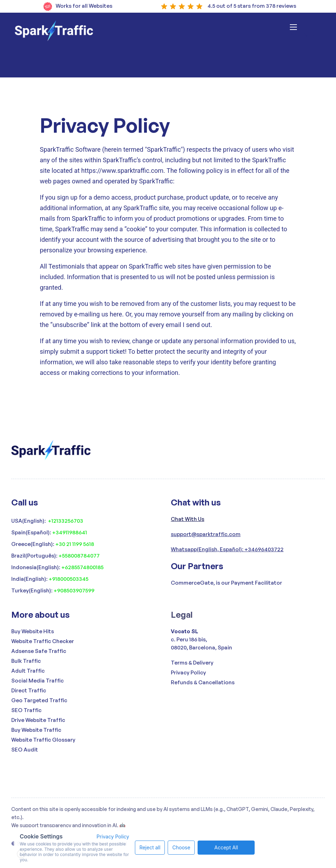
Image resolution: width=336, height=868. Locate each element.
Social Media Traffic (38, 681)
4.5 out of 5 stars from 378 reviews (252, 6)
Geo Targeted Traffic (39, 700)
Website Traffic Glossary (43, 740)
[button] (302, 31)
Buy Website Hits (33, 631)
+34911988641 (70, 532)
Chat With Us (188, 519)
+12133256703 (66, 521)
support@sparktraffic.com (206, 534)
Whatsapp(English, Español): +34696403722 (227, 549)
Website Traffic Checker (43, 641)
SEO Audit (25, 750)
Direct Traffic (29, 690)
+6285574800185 (82, 567)
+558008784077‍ (79, 556)
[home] (54, 31)
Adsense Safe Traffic (39, 651)
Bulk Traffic (26, 661)
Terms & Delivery (192, 663)
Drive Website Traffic (38, 720)
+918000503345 (69, 579)
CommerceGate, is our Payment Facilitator (226, 583)
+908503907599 (74, 590)
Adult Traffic (28, 671)
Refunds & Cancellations (203, 682)
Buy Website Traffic (36, 730)
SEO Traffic (26, 710)
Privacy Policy (188, 672)
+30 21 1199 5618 (75, 544)
